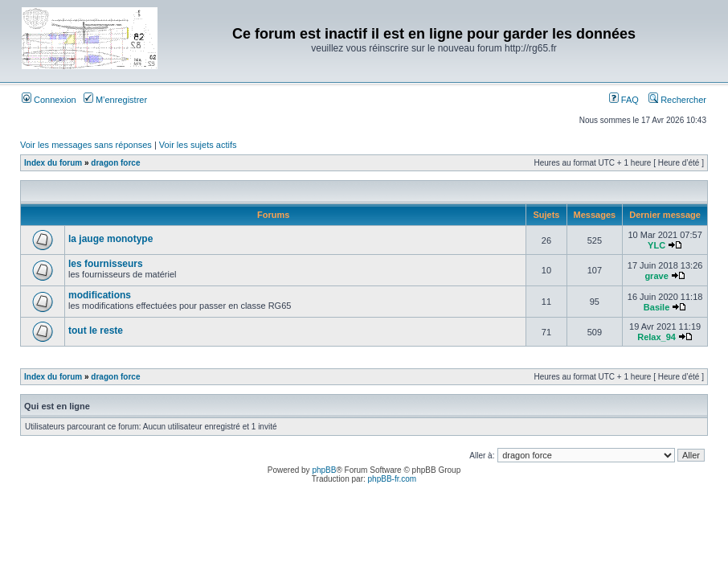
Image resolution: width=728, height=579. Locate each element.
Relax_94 (656, 337)
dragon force (115, 163)
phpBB (324, 470)
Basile (656, 307)
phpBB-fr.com (393, 479)
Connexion (49, 100)
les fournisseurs (106, 264)
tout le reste (96, 331)
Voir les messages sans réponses (86, 145)
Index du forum (53, 163)
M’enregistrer (115, 100)
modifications (100, 295)
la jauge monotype (110, 239)
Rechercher (677, 100)
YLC (656, 245)
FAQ (624, 100)
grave (656, 276)
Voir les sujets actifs (198, 145)
